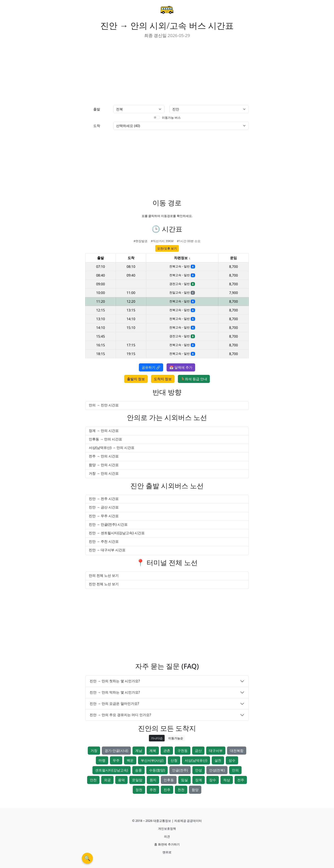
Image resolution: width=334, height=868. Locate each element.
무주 (116, 760)
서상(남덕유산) (196, 760)
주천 (153, 790)
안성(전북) (217, 770)
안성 (199, 770)
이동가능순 (176, 738)
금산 (198, 751)
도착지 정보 (163, 379)
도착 (97, 126)
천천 (181, 790)
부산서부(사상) (152, 760)
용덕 (121, 780)
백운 (130, 760)
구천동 (183, 751)
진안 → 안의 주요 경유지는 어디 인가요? (120, 715)
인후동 (169, 780)
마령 (102, 760)
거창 (94, 751)
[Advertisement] (124, 72)
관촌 (167, 751)
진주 (167, 790)
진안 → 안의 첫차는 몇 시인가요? (115, 681)
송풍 (138, 770)
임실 (184, 780)
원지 (153, 780)
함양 (195, 790)
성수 (232, 760)
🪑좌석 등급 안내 (194, 379)
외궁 (107, 780)
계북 (153, 751)
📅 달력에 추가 (181, 367)
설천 (218, 760)
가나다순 (157, 738)
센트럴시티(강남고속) (112, 770)
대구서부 (216, 751)
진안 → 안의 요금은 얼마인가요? (114, 704)
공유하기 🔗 (151, 367)
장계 (199, 780)
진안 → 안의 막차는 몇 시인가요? (115, 692)
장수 (213, 780)
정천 (139, 790)
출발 (97, 109)
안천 (93, 780)
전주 (241, 780)
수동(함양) (157, 770)
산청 (174, 760)
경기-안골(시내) (116, 751)
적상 (227, 780)
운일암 (137, 780)
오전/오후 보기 (167, 248)
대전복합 (237, 751)
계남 (139, 751)
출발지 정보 (136, 379)
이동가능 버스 (171, 118)
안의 (235, 770)
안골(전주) (180, 770)
